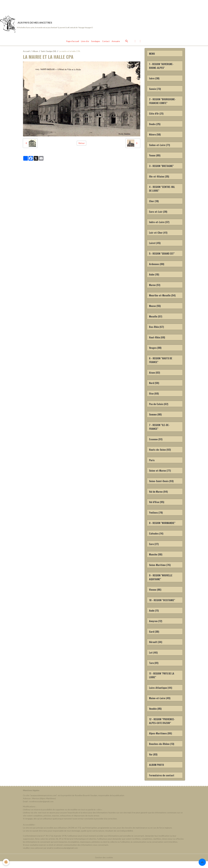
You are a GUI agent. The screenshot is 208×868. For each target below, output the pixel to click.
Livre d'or (85, 42)
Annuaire (116, 42)
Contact (106, 42)
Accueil (26, 52)
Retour (81, 144)
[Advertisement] (53, 6)
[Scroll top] (202, 862)
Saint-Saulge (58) (49, 52)
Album (35, 52)
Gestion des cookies (104, 864)
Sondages (96, 42)
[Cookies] (6, 862)
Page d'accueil (73, 42)
